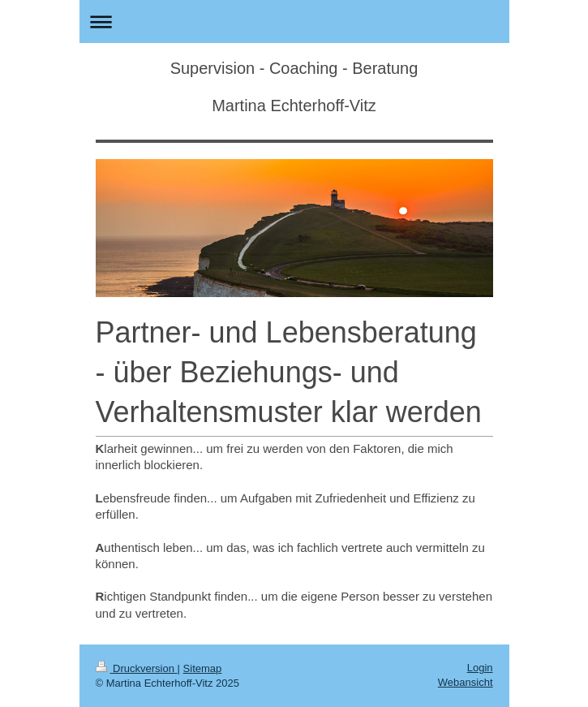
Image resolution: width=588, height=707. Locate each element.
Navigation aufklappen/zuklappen (294, 22)
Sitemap (203, 668)
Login (480, 668)
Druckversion (137, 668)
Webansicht (466, 682)
